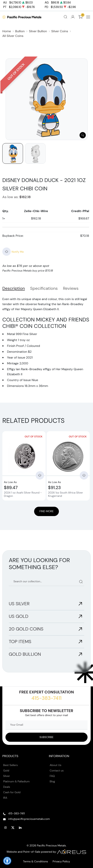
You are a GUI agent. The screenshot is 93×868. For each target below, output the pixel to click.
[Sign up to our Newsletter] (46, 737)
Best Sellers (10, 765)
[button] (7, 861)
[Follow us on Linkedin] (20, 828)
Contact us (57, 770)
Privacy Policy (61, 861)
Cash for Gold (12, 792)
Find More (46, 511)
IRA (5, 798)
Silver (7, 776)
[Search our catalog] (46, 582)
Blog (52, 781)
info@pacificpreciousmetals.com (29, 819)
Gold (6, 770)
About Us (56, 765)
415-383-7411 (46, 698)
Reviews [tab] (71, 288)
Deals (7, 787)
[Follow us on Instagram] (5, 828)
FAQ (52, 776)
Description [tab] (14, 288)
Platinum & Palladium (16, 781)
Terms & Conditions (35, 861)
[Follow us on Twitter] (13, 828)
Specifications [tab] (44, 288)
